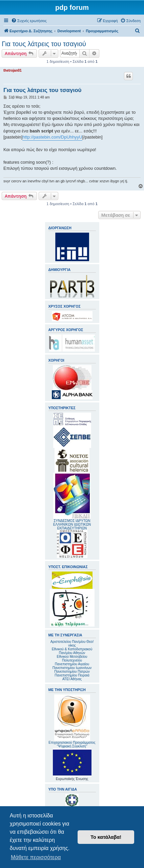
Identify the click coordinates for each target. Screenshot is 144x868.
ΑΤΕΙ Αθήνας (72, 679)
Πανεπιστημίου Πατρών (72, 672)
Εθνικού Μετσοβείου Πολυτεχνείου (72, 658)
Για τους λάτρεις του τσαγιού (44, 44)
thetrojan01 (13, 70)
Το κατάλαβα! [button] (106, 837)
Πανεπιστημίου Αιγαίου (72, 664)
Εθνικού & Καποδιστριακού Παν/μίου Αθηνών (72, 651)
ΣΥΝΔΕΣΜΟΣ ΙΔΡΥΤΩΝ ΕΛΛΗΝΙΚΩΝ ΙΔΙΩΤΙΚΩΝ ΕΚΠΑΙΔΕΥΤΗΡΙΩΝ (72, 525)
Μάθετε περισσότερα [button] (36, 857)
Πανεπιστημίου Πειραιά (72, 675)
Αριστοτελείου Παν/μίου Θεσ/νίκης (72, 644)
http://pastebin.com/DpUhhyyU (52, 137)
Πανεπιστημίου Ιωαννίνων (72, 668)
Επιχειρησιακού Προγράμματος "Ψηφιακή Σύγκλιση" (72, 721)
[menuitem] (29, 21)
